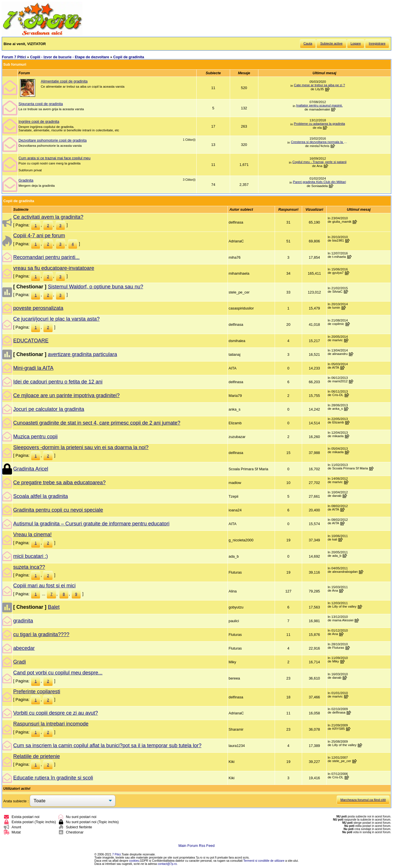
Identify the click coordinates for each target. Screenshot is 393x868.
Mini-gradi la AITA (33, 368)
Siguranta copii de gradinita (41, 104)
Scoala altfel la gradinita (40, 496)
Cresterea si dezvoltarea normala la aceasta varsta (320, 142)
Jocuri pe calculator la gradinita (49, 409)
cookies (134, 861)
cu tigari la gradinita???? (41, 634)
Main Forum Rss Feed (196, 846)
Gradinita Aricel (31, 469)
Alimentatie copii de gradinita (64, 81)
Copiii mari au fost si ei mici (44, 586)
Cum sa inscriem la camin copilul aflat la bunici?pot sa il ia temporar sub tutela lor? (107, 746)
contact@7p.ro (167, 864)
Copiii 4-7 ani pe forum (39, 236)
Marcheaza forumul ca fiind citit (363, 800)
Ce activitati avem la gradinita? (48, 217)
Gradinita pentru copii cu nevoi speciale (58, 510)
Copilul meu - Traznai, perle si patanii (319, 162)
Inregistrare (377, 43)
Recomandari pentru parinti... (46, 257)
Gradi (19, 662)
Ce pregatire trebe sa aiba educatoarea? (59, 483)
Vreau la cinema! (32, 535)
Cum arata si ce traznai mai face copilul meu (55, 158)
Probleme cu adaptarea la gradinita (319, 124)
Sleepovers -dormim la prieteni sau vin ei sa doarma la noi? (81, 447)
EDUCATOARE (31, 341)
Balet (54, 607)
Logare (356, 43)
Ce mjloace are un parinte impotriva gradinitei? (66, 395)
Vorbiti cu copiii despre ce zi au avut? (55, 713)
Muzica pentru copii (35, 437)
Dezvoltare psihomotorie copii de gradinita (53, 140)
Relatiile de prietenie (36, 756)
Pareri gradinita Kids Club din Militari (320, 182)
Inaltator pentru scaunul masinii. (319, 105)
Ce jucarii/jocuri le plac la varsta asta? (56, 319)
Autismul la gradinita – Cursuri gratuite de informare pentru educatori (91, 524)
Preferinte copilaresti (37, 692)
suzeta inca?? (29, 567)
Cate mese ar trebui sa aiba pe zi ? (319, 85)
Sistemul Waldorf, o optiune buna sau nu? (95, 287)
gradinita (23, 621)
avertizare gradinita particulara (82, 354)
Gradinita (26, 180)
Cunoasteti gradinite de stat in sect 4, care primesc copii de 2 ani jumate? (97, 423)
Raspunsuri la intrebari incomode (51, 724)
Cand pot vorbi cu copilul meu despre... (58, 673)
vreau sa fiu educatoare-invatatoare (54, 268)
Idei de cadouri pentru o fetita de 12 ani (58, 382)
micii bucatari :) (30, 556)
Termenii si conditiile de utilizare (264, 861)
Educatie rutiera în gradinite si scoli (53, 778)
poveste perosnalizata (38, 308)
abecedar (24, 648)
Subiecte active (331, 43)
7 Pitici (117, 854)
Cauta (308, 43)
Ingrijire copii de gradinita (39, 121)
